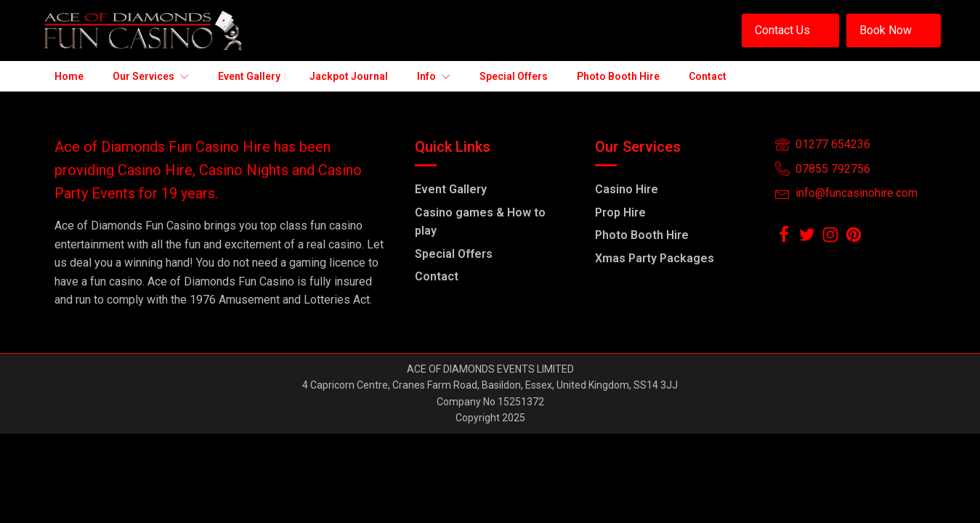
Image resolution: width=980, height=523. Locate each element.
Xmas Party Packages (655, 258)
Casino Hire (627, 189)
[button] (790, 31)
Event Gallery (451, 189)
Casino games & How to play (480, 222)
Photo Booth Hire (642, 235)
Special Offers (454, 254)
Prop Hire (620, 212)
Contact (437, 276)
